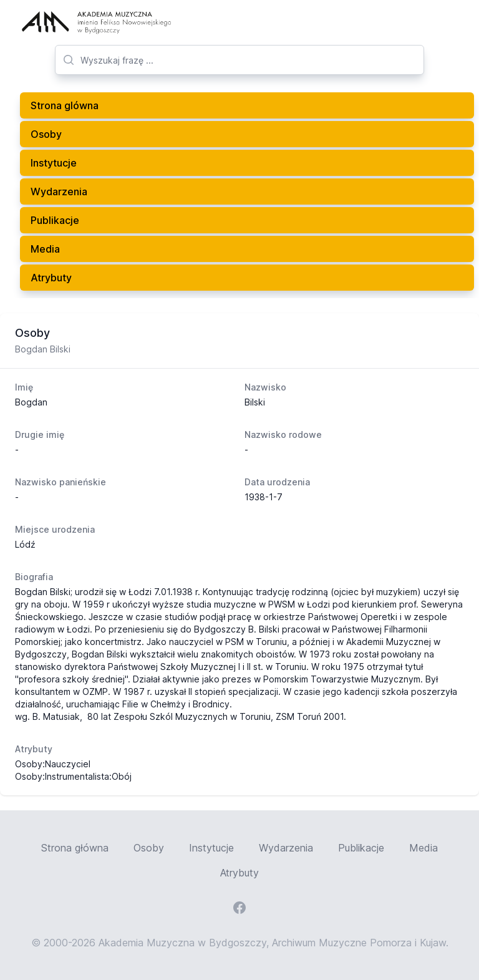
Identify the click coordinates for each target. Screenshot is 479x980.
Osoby (46, 134)
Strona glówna (65, 105)
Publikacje (55, 220)
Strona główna (75, 848)
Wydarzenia (59, 192)
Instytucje (54, 163)
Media (45, 249)
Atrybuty (51, 278)
